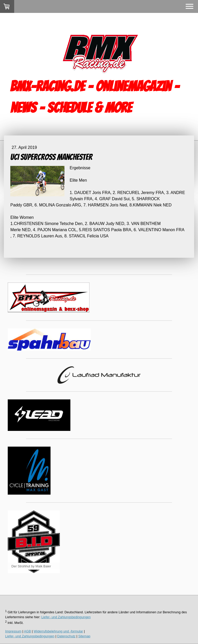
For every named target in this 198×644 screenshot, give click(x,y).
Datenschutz (66, 636)
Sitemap (84, 636)
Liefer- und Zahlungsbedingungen (66, 617)
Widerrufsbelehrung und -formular (58, 631)
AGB (27, 631)
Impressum (13, 631)
